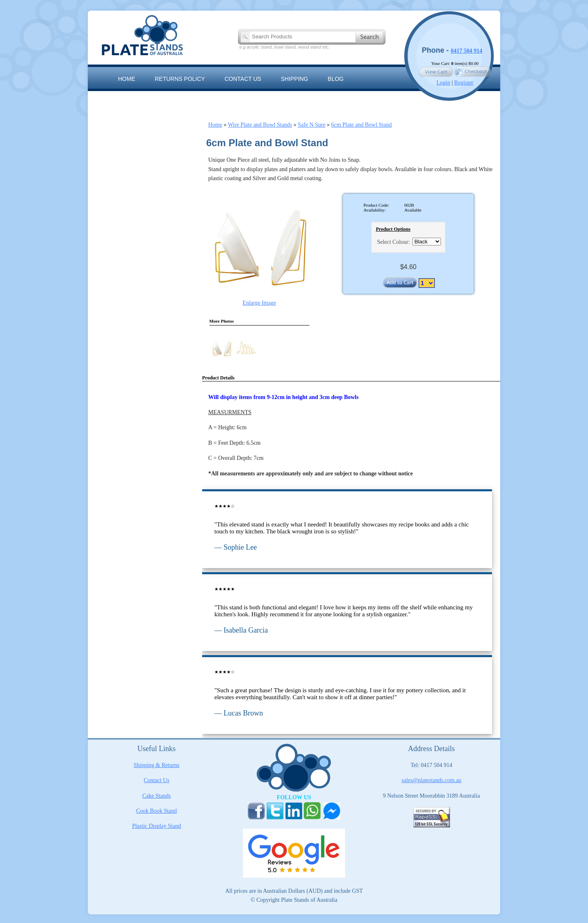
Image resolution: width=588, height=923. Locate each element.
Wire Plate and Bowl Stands (260, 125)
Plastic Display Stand (156, 826)
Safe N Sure (312, 125)
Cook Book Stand (157, 811)
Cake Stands (157, 796)
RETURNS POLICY (180, 79)
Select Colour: (393, 242)
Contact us (243, 79)
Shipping (295, 79)
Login (443, 83)
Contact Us (157, 780)
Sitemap (130, 97)
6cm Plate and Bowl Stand (362, 125)
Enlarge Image (259, 303)
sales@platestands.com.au (431, 780)
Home (127, 79)
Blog (336, 79)
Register (464, 83)
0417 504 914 (467, 51)
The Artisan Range (192, 97)
